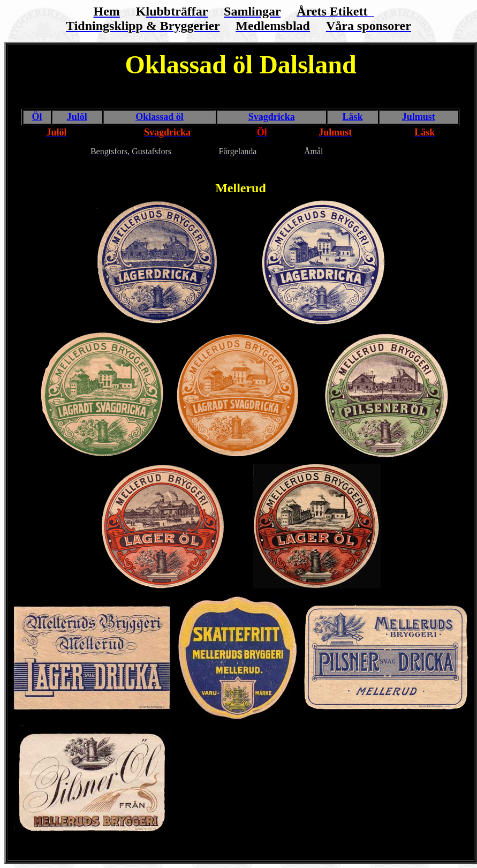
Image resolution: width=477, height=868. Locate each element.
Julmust (419, 117)
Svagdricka (272, 117)
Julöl (77, 117)
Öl (37, 117)
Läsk (353, 117)
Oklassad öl (160, 117)
